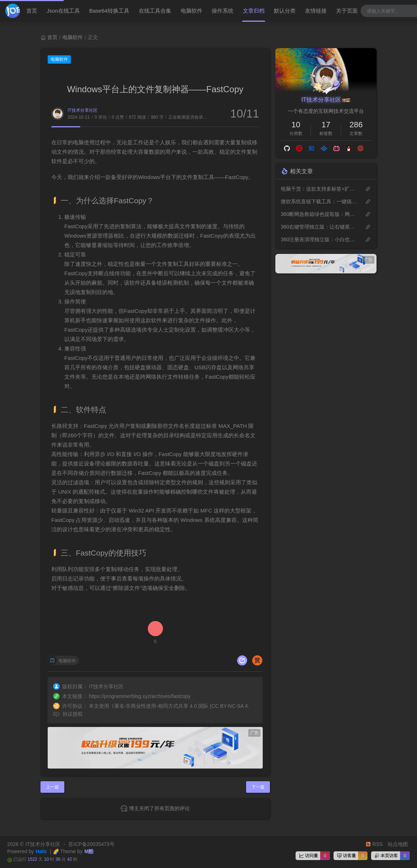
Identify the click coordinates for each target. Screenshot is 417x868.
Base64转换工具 (109, 11)
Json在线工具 (63, 11)
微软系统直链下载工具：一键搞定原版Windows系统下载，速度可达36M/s (319, 201)
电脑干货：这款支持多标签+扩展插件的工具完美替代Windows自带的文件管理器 (319, 189)
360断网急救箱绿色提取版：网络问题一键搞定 (319, 214)
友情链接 (316, 11)
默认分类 (285, 11)
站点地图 (398, 844)
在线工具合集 (155, 11)
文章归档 (254, 11)
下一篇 (258, 787)
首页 (32, 11)
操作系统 (223, 11)
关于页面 (347, 11)
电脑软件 (192, 11)
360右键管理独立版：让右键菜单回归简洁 (319, 227)
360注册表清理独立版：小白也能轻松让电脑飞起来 (319, 239)
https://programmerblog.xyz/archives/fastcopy (140, 696)
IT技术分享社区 (83, 110)
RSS (374, 844)
